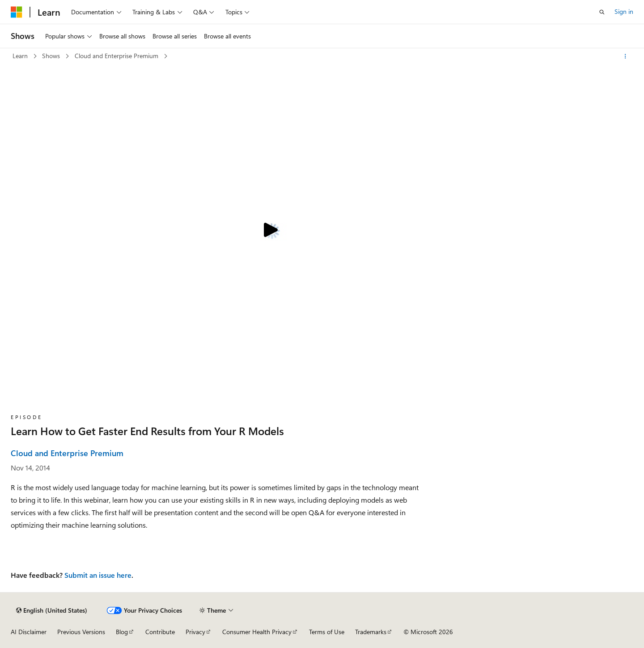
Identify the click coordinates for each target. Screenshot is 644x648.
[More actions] (625, 56)
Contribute (160, 632)
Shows (52, 56)
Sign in (624, 11)
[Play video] (269, 231)
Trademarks (371, 632)
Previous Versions (81, 632)
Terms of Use (327, 632)
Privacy (195, 632)
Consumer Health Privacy (257, 632)
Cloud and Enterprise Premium (117, 56)
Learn (21, 56)
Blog (122, 632)
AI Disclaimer (29, 632)
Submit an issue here (98, 575)
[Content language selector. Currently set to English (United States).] (52, 610)
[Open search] (602, 12)
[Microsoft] (17, 12)
